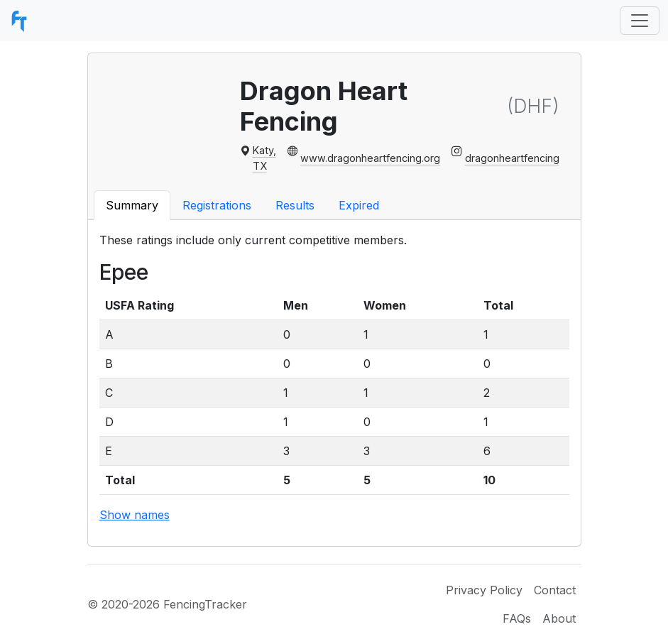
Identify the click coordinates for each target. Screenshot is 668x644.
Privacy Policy (484, 590)
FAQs (517, 618)
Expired (359, 205)
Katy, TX (264, 158)
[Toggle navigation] (640, 21)
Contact (555, 590)
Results (295, 205)
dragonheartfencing (512, 158)
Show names (135, 515)
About (559, 618)
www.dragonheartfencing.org (370, 158)
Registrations (217, 205)
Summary (132, 205)
